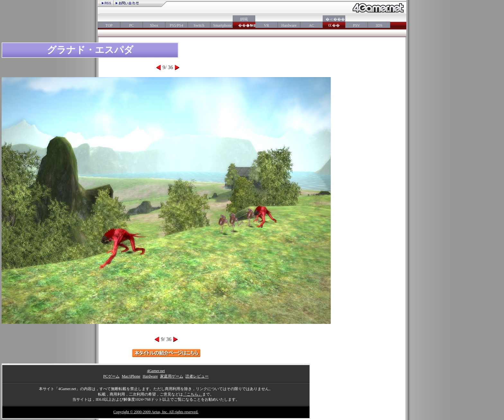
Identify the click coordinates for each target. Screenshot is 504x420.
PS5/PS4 (176, 25)
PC (132, 25)
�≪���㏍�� (334, 22)
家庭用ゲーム (172, 376)
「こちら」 (193, 394)
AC (312, 25)
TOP (109, 25)
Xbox (154, 25)
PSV (356, 25)
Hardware (289, 25)
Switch (199, 25)
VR (267, 25)
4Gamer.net (156, 371)
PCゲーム (111, 376)
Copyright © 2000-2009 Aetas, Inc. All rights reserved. (156, 412)
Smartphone (221, 25)
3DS (379, 25)
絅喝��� (244, 22)
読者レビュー (197, 376)
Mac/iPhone (131, 376)
